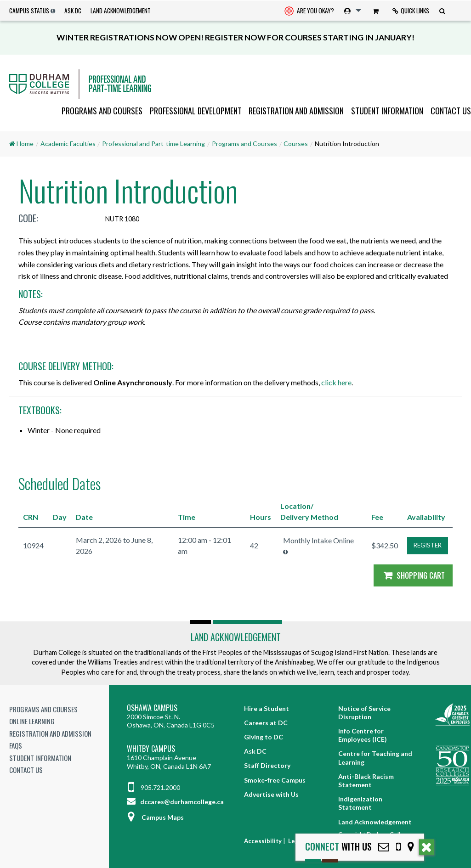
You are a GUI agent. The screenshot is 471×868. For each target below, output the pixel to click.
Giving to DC (264, 737)
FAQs (16, 745)
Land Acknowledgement (121, 11)
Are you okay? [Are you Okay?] (309, 11)
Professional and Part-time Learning (153, 144)
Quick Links (411, 11)
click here (336, 382)
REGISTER (428, 545)
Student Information (387, 111)
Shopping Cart (413, 575)
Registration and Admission (296, 111)
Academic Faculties (68, 144)
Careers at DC (266, 723)
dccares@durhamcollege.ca (175, 802)
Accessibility (263, 841)
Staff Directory (267, 765)
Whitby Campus (151, 749)
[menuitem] (309, 11)
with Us (338, 847)
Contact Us (451, 111)
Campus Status (29, 11)
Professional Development (196, 111)
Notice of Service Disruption (364, 713)
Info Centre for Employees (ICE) (363, 735)
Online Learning (32, 721)
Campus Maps (155, 817)
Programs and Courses (102, 111)
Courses (296, 144)
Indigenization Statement (360, 803)
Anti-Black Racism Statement (366, 781)
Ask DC (73, 11)
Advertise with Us (271, 794)
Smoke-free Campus (275, 780)
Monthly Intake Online (318, 540)
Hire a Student (267, 708)
